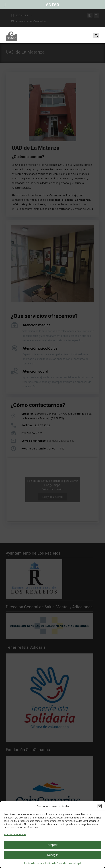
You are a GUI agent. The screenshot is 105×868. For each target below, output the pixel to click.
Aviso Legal (75, 863)
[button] (100, 806)
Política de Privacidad (56, 863)
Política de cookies (34, 863)
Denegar (53, 855)
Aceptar (53, 845)
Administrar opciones (15, 834)
